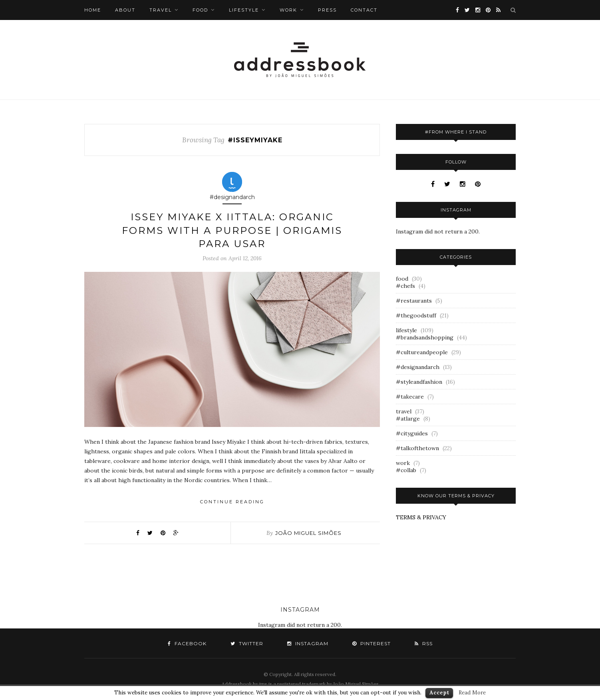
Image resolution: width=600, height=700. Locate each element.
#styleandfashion (419, 382)
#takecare (410, 397)
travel (161, 10)
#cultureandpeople (422, 352)
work (288, 10)
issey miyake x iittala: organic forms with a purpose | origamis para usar (232, 230)
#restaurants (414, 301)
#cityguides (412, 433)
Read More (472, 693)
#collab (406, 470)
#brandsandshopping (425, 337)
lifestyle (244, 10)
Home (93, 10)
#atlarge (408, 419)
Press (327, 10)
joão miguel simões (308, 533)
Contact (364, 10)
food (200, 10)
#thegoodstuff (416, 315)
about (125, 10)
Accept (439, 693)
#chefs (405, 286)
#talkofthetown (417, 448)
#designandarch (418, 367)
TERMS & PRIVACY (421, 517)
